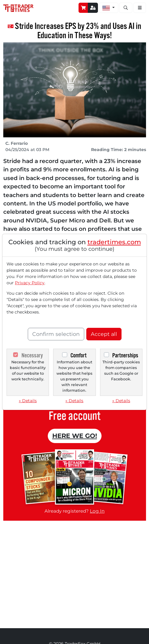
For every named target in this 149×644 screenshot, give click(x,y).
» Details (28, 401)
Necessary (32, 355)
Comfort (79, 355)
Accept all (104, 334)
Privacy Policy (30, 283)
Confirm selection (56, 334)
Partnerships (125, 355)
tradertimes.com (114, 242)
